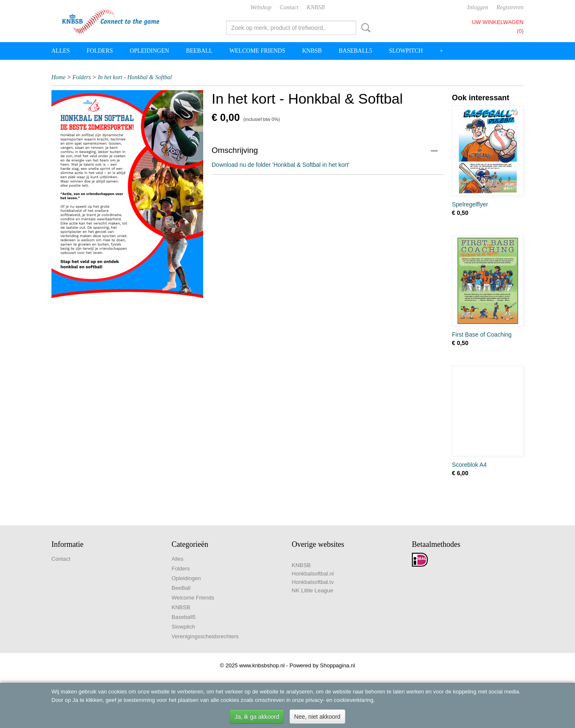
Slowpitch (406, 51)
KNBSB (316, 7)
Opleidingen (149, 51)
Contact (289, 7)
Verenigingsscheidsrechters (205, 636)
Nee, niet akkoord (317, 717)
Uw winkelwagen (498, 22)
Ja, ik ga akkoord (257, 717)
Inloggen (478, 7)
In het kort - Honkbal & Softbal (135, 77)
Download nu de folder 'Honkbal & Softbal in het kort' (281, 165)
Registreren (510, 7)
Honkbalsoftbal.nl (313, 574)
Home (58, 77)
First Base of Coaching (482, 335)
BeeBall (199, 51)
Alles (61, 51)
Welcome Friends (257, 51)
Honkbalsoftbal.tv (313, 582)
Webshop (261, 7)
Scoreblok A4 (469, 465)
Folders (100, 51)
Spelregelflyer (470, 204)
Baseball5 (355, 51)
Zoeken (364, 28)
